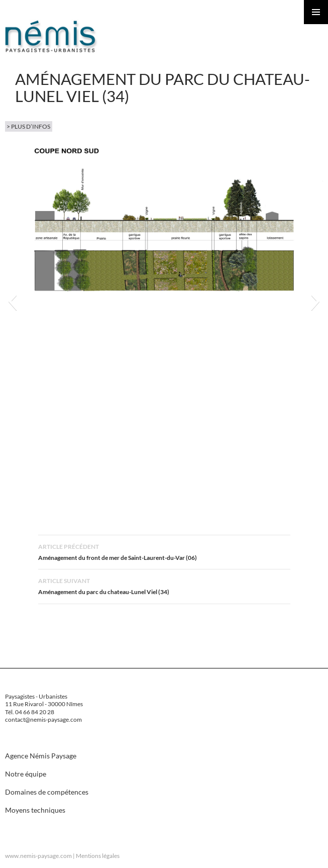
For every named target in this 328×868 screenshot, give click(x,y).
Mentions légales (98, 856)
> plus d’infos (28, 126)
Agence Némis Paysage (41, 756)
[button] (12, 301)
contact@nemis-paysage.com (43, 719)
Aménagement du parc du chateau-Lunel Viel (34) (164, 585)
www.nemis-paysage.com (38, 856)
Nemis (51, 36)
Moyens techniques (35, 810)
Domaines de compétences (47, 792)
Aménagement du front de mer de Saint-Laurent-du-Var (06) (164, 551)
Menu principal (316, 12)
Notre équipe (26, 774)
